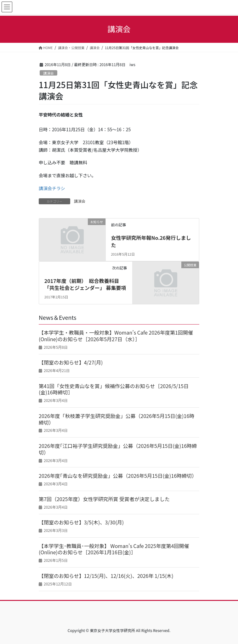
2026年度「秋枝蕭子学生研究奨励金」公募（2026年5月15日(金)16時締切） (116, 419)
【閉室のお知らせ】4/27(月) (71, 362)
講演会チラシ (52, 188)
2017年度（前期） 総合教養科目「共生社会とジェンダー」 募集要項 (85, 284)
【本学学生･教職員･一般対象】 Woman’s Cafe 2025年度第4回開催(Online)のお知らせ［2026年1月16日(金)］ (114, 549)
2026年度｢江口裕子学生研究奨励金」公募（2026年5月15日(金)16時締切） (118, 449)
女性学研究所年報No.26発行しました (151, 241)
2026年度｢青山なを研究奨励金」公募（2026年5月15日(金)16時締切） (118, 476)
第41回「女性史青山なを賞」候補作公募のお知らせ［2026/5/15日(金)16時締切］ (114, 389)
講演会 (48, 73)
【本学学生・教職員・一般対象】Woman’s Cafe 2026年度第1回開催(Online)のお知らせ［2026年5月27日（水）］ (116, 336)
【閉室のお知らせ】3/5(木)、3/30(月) (81, 522)
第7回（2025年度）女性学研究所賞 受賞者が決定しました (104, 499)
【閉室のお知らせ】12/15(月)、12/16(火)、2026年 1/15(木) (106, 576)
